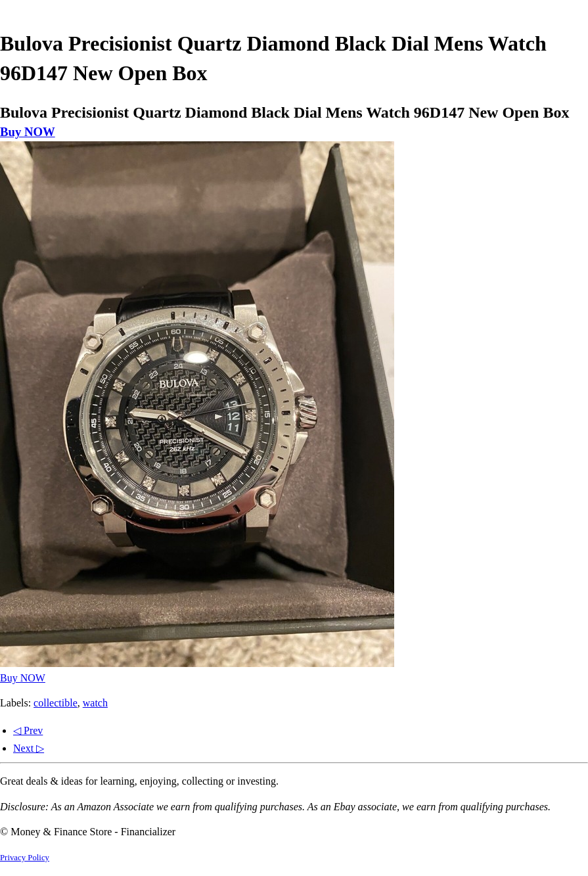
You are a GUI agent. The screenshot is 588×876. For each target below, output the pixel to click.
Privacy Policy (25, 858)
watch (95, 703)
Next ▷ (29, 748)
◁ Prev (28, 730)
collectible (56, 703)
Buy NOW (28, 132)
